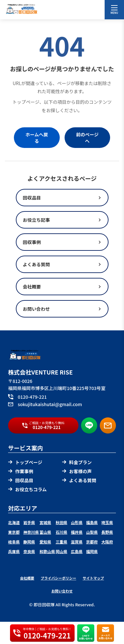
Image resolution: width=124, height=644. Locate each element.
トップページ (25, 462)
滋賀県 (77, 542)
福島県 (92, 522)
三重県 (61, 542)
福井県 (77, 532)
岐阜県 (14, 542)
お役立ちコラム (27, 489)
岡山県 (61, 551)
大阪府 (107, 542)
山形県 (77, 522)
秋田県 (61, 522)
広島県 (77, 551)
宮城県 (45, 522)
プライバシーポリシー (58, 578)
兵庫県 (14, 551)
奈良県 (29, 551)
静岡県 (29, 542)
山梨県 (92, 532)
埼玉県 (107, 522)
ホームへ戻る (37, 138)
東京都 (14, 532)
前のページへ (87, 138)
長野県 (107, 532)
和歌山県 (47, 551)
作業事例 (21, 471)
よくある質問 (79, 480)
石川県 (61, 532)
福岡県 (92, 551)
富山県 (45, 532)
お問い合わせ (62, 591)
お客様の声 (77, 471)
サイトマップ (93, 578)
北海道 (14, 522)
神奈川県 (31, 532)
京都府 (92, 542)
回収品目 (21, 480)
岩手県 (29, 522)
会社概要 (27, 578)
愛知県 (45, 542)
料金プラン (77, 462)
